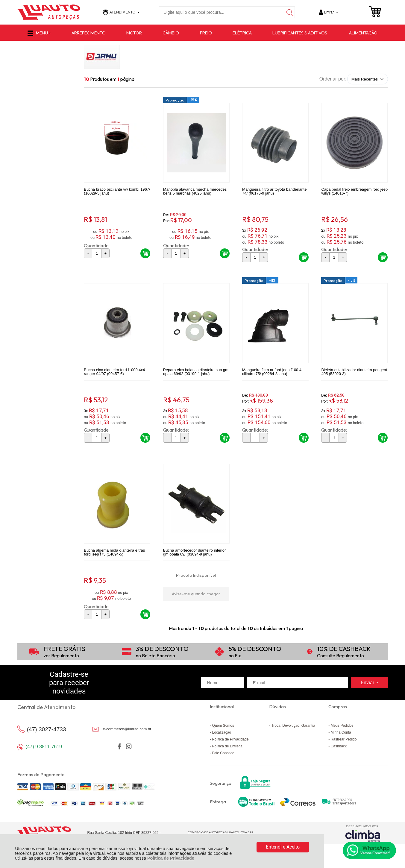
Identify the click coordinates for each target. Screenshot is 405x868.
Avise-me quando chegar (196, 594)
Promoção (175, 100)
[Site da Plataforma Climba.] (363, 833)
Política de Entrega (227, 746)
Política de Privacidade (171, 858)
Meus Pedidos (342, 726)
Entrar (329, 12)
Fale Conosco (223, 753)
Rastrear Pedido (344, 739)
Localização (222, 732)
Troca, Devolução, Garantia (293, 726)
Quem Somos (223, 726)
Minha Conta (341, 732)
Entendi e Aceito (283, 847)
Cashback (339, 746)
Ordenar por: (333, 79)
